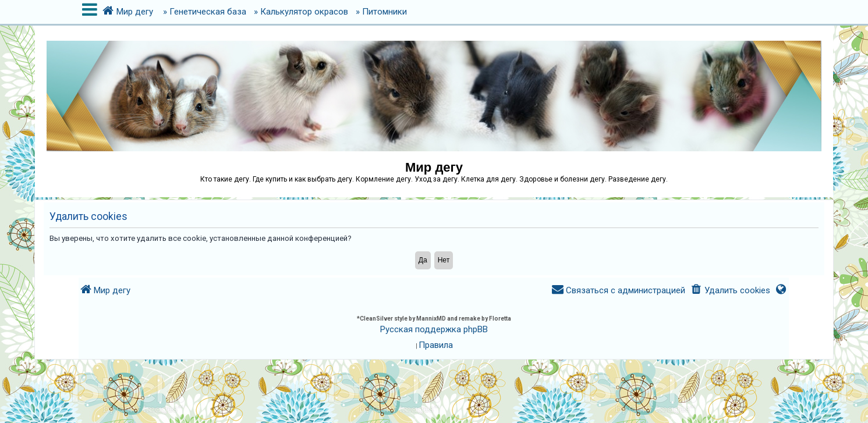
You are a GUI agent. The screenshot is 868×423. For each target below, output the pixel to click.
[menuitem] (730, 291)
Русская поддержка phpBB (434, 329)
